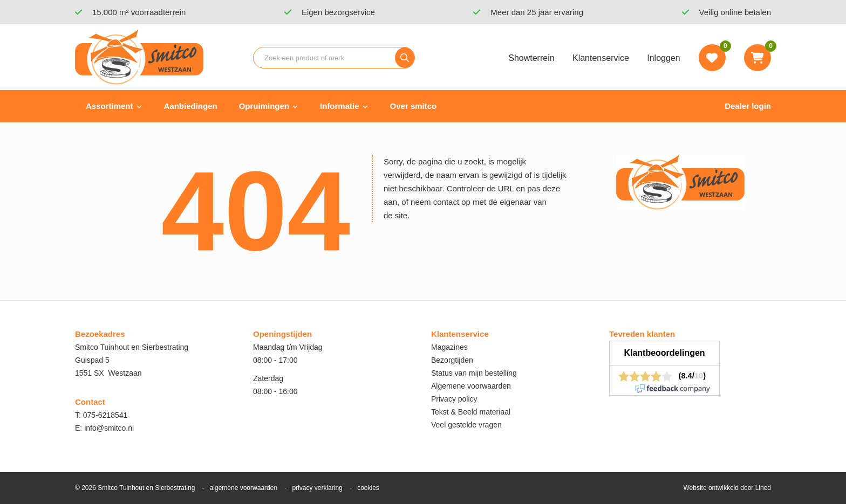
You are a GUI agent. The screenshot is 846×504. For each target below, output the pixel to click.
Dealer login (748, 106)
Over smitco (414, 106)
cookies (368, 488)
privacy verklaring (317, 488)
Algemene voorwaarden (471, 386)
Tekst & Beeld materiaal (471, 412)
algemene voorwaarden (244, 488)
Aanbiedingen (191, 106)
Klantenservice (601, 58)
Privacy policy (454, 399)
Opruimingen (264, 106)
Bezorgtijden (452, 360)
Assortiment (110, 106)
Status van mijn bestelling (474, 373)
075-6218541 (105, 415)
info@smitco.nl (109, 428)
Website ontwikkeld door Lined (727, 488)
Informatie (340, 106)
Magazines (449, 347)
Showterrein (531, 58)
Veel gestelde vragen (466, 425)
